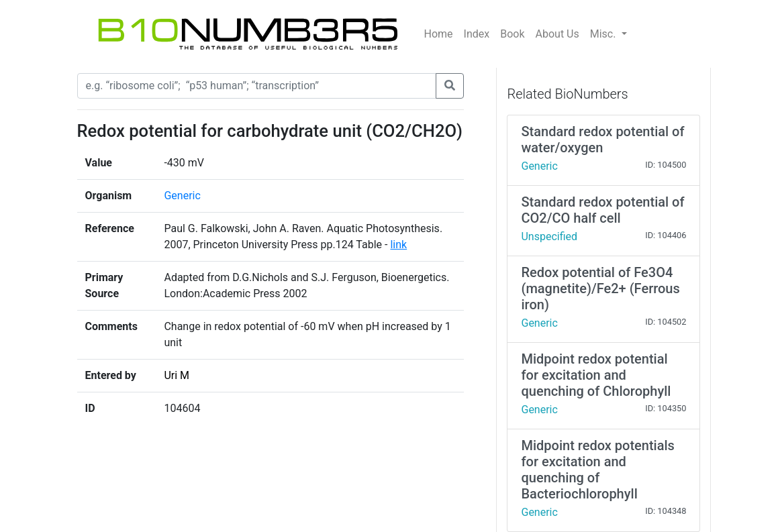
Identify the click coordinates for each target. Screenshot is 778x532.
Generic (182, 196)
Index (477, 34)
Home (439, 34)
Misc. (604, 34)
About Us (557, 34)
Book (512, 34)
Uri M (177, 375)
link (398, 245)
